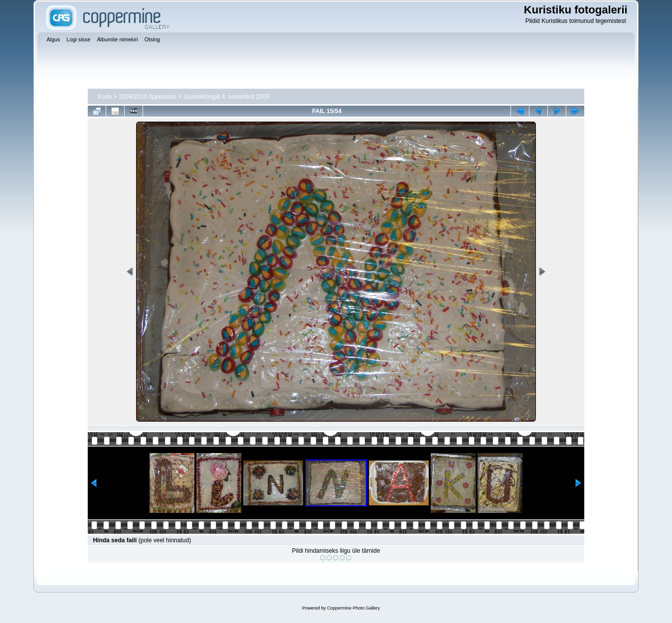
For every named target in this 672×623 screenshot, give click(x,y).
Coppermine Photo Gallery (353, 608)
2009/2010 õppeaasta (148, 97)
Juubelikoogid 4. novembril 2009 (226, 97)
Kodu (105, 97)
